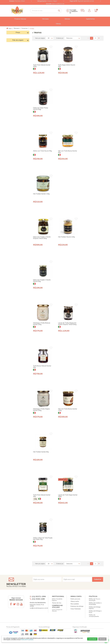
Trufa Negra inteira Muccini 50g (67, 66)
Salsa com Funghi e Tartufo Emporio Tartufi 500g (42, 238)
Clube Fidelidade (76, 609)
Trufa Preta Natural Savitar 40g (42, 496)
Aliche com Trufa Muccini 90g (42, 151)
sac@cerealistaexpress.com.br (39, 608)
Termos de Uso (57, 603)
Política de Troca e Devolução (95, 600)
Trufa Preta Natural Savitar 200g (42, 66)
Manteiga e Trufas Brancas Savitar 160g (42, 324)
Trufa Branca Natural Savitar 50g (42, 367)
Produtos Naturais (19, 19)
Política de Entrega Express (95, 608)
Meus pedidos (75, 604)
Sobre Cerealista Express (57, 600)
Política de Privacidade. (27, 640)
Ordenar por (60, 38)
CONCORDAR (92, 639)
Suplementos (89, 19)
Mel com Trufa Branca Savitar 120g (68, 410)
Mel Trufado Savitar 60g (41, 452)
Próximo (99, 38)
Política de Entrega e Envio (95, 612)
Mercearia (44, 19)
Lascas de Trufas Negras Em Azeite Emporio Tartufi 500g (67, 324)
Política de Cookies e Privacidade (95, 604)
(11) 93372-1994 (39, 597)
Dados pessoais (75, 599)
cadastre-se (74, 12)
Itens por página (40, 38)
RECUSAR (102, 639)
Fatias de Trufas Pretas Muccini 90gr (41, 109)
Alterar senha (75, 601)
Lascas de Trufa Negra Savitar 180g (68, 496)
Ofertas (57, 24)
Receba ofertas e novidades (16, 586)
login (74, 10)
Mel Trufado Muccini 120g (66, 237)
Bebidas (66, 19)
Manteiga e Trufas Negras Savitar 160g (41, 410)
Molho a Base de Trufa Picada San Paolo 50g (43, 539)
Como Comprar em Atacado (57, 610)
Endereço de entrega (77, 606)
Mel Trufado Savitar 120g (41, 194)
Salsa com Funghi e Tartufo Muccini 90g (42, 281)
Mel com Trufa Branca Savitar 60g (68, 152)
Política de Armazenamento (94, 616)
